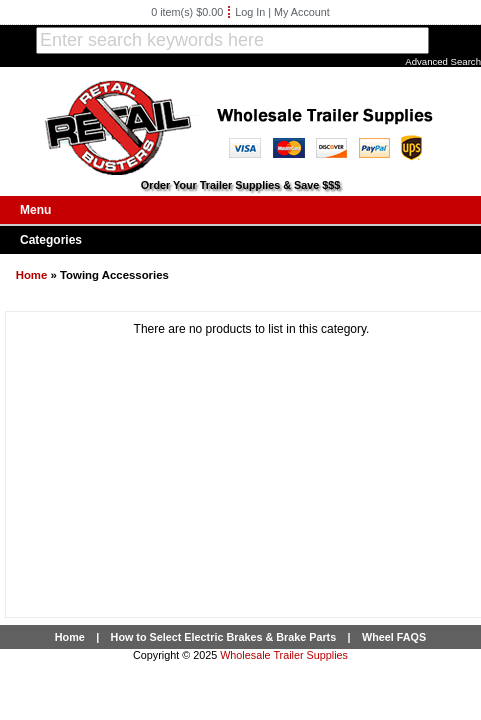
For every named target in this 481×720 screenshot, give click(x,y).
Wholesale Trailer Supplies (284, 655)
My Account (302, 12)
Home (32, 275)
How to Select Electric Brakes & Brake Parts (224, 637)
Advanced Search (443, 61)
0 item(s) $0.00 (187, 12)
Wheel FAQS (394, 637)
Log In (250, 12)
